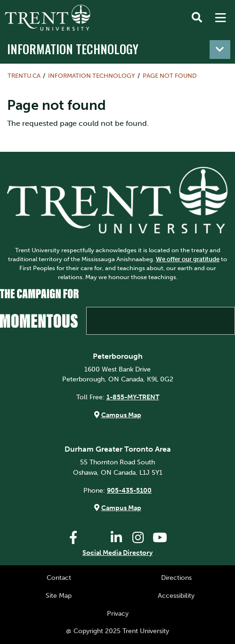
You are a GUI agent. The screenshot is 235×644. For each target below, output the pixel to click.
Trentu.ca (24, 76)
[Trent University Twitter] (95, 538)
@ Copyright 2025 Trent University (117, 631)
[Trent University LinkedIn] (116, 538)
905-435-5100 (129, 490)
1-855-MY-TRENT (133, 397)
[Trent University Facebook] (73, 538)
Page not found (170, 76)
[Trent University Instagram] (138, 538)
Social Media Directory (117, 553)
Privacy (118, 613)
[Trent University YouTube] (160, 538)
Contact (59, 578)
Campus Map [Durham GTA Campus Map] (121, 508)
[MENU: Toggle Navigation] (220, 18)
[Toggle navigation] (220, 50)
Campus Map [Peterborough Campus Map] (121, 415)
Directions (176, 578)
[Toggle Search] (197, 18)
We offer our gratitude (188, 259)
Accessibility (176, 595)
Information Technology (73, 49)
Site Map (59, 595)
